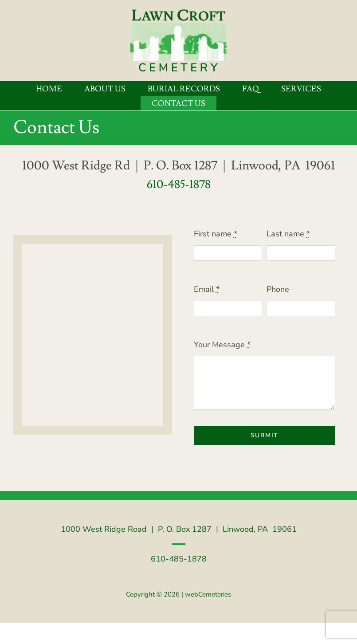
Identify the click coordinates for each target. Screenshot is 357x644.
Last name (288, 234)
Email (207, 289)
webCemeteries (208, 594)
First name (216, 234)
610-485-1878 (179, 185)
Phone (278, 289)
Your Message (222, 345)
